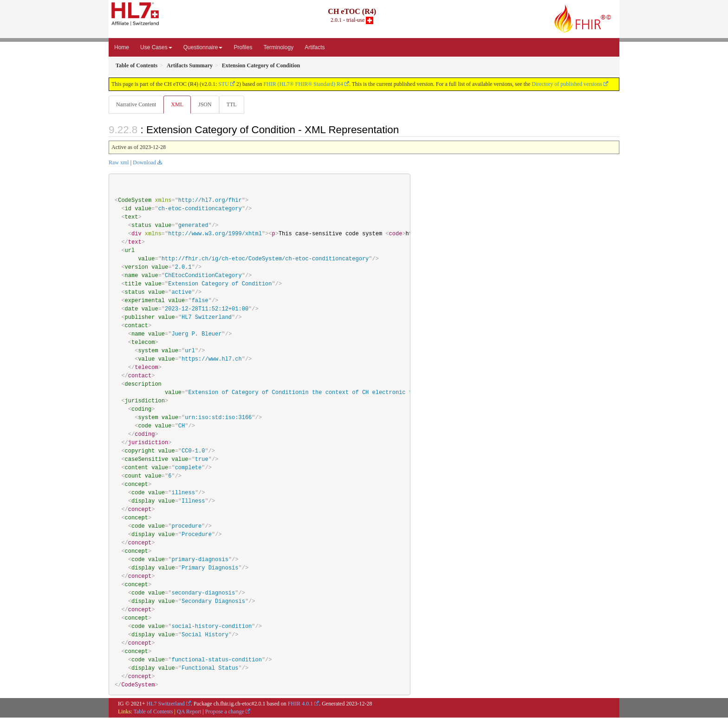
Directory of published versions (567, 84)
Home (122, 47)
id (128, 209)
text (132, 217)
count (133, 476)
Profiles (243, 47)
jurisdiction (145, 401)
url (130, 251)
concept (136, 485)
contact (136, 326)
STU (224, 84)
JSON (207, 104)
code (145, 426)
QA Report (189, 712)
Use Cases (156, 47)
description (143, 385)
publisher (140, 318)
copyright (140, 451)
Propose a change (225, 712)
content (136, 468)
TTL (234, 104)
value (143, 209)
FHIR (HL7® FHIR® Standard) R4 (303, 84)
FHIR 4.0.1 (300, 704)
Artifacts (315, 47)
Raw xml (119, 163)
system (148, 351)
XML (178, 104)
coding (141, 410)
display (143, 501)
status (141, 226)
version (136, 268)
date (132, 309)
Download (144, 163)
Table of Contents (153, 712)
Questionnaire (203, 47)
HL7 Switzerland (166, 704)
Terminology (278, 47)
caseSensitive (147, 460)
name (132, 276)
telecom (143, 343)
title (133, 284)
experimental (145, 301)
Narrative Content (136, 104)
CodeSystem (135, 201)
